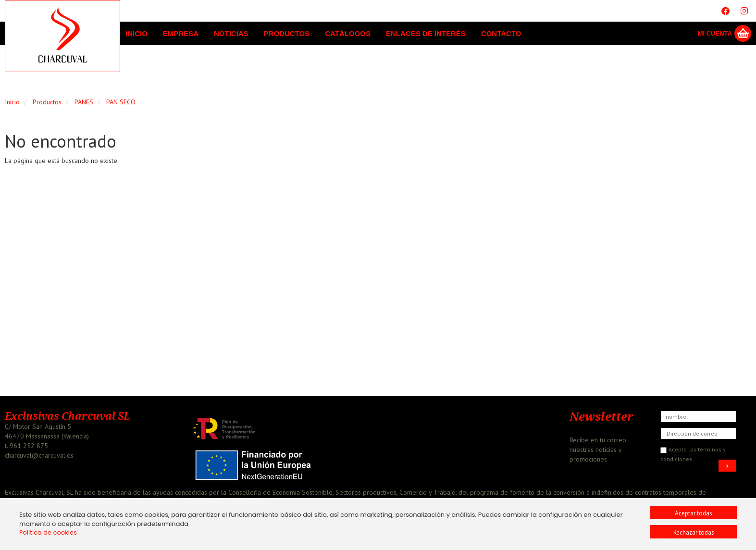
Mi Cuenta (715, 33)
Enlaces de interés (426, 33)
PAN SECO (121, 102)
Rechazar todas (694, 532)
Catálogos (348, 33)
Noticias (231, 33)
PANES (84, 102)
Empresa (181, 33)
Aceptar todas (694, 513)
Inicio (136, 33)
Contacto (501, 33)
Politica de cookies (48, 532)
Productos (287, 33)
